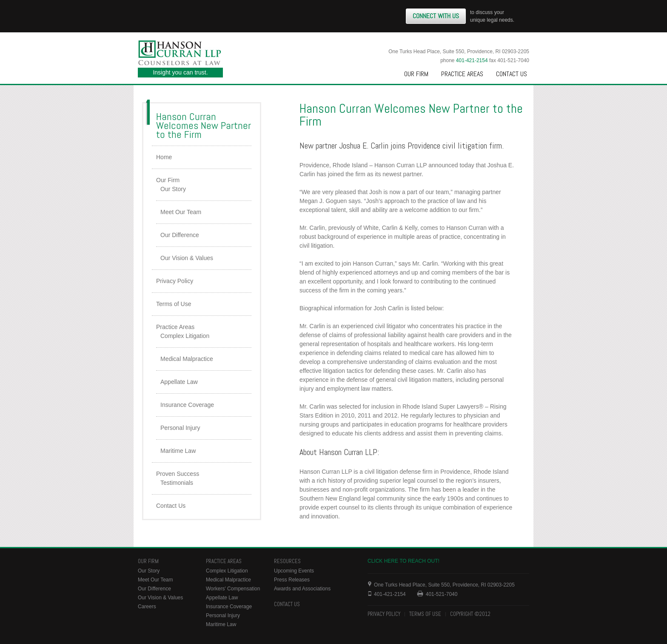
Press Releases (292, 580)
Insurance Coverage (187, 405)
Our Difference (180, 235)
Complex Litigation (185, 336)
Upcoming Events (294, 571)
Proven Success (178, 474)
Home (164, 157)
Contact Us (512, 74)
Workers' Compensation (233, 589)
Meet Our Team (181, 212)
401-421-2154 (472, 60)
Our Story (173, 189)
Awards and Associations (302, 589)
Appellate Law (179, 382)
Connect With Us (436, 16)
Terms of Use (174, 304)
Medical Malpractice (187, 359)
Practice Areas (462, 74)
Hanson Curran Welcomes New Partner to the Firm (204, 125)
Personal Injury (180, 428)
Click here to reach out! (403, 561)
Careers (147, 607)
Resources (287, 561)
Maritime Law (178, 451)
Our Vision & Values (187, 258)
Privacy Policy (175, 281)
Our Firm (416, 74)
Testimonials (177, 483)
